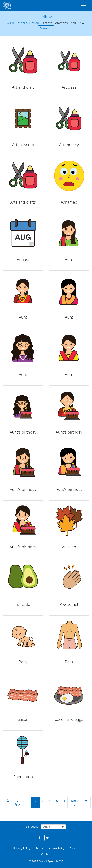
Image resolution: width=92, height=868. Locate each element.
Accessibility (57, 848)
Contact (46, 854)
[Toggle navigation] (84, 5)
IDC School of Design (24, 23)
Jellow (46, 17)
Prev (18, 803)
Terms (40, 848)
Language (32, 827)
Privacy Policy (22, 848)
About (73, 848)
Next (74, 802)
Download (46, 28)
